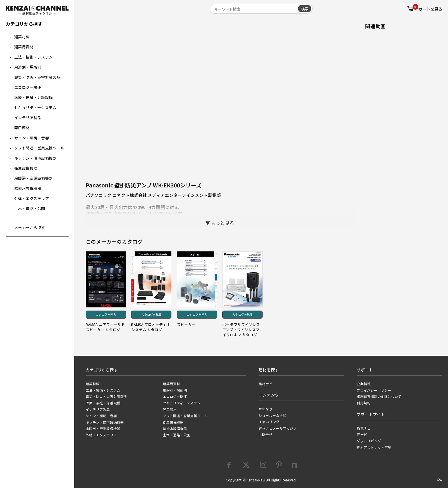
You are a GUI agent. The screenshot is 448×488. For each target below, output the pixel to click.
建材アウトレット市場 (374, 447)
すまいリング (269, 422)
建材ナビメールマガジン (278, 428)
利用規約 (363, 403)
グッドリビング (369, 441)
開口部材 (22, 128)
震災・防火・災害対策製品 (37, 77)
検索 (305, 9)
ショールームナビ (272, 415)
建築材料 (22, 37)
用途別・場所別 (28, 67)
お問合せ (265, 435)
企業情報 (363, 384)
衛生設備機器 (26, 168)
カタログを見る (106, 314)
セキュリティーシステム (35, 108)
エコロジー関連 (28, 87)
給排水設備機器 (28, 188)
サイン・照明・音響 (32, 138)
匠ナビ (362, 435)
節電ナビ (363, 428)
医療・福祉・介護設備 (34, 97)
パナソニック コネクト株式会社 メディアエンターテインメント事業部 (153, 195)
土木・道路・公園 (30, 208)
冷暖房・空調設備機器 (34, 178)
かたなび (265, 409)
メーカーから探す (30, 228)
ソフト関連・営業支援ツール (39, 148)
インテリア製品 (28, 118)
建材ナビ (265, 384)
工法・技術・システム (34, 57)
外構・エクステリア (32, 198)
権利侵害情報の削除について (379, 397)
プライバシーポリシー (374, 390)
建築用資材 (24, 47)
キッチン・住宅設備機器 (36, 158)
